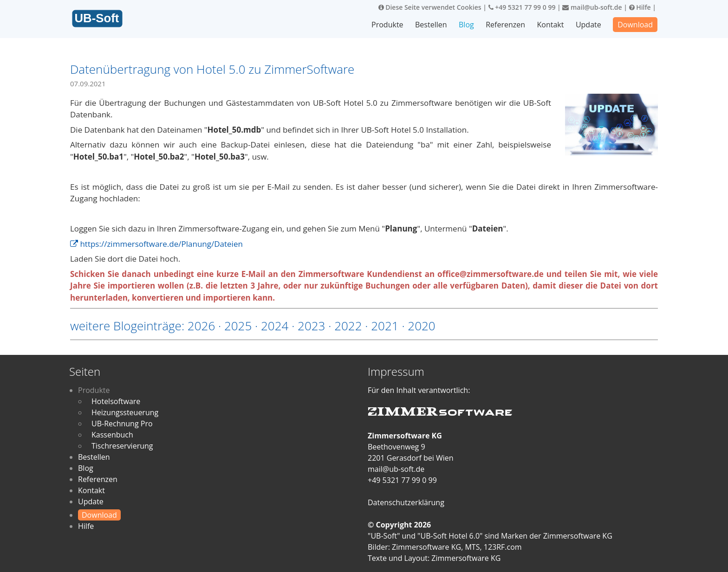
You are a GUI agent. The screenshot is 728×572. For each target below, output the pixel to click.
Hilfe (640, 7)
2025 (238, 326)
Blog (466, 25)
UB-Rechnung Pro (122, 424)
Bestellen (431, 25)
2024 (275, 326)
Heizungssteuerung (125, 412)
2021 (385, 326)
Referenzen (505, 25)
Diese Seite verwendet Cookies (430, 7)
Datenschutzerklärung (406, 502)
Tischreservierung (122, 446)
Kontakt (551, 25)
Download (635, 25)
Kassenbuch (112, 435)
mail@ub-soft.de (592, 7)
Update (588, 25)
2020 (421, 326)
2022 (348, 326)
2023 (311, 326)
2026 (201, 326)
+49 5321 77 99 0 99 (522, 7)
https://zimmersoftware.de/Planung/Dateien (156, 244)
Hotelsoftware (116, 401)
